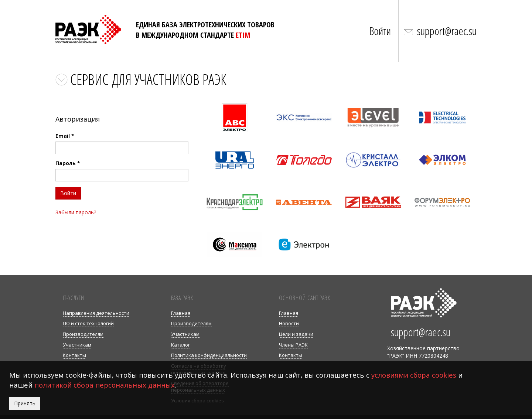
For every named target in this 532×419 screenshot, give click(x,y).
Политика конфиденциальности (209, 355)
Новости (289, 323)
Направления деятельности (96, 313)
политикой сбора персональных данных (105, 385)
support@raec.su (447, 31)
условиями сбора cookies (414, 375)
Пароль (68, 163)
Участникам (77, 345)
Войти (380, 31)
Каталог (180, 345)
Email (65, 136)
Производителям (83, 334)
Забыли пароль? (76, 212)
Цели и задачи (296, 334)
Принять (25, 403)
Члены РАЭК (293, 345)
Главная (181, 313)
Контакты (74, 355)
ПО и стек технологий (88, 323)
